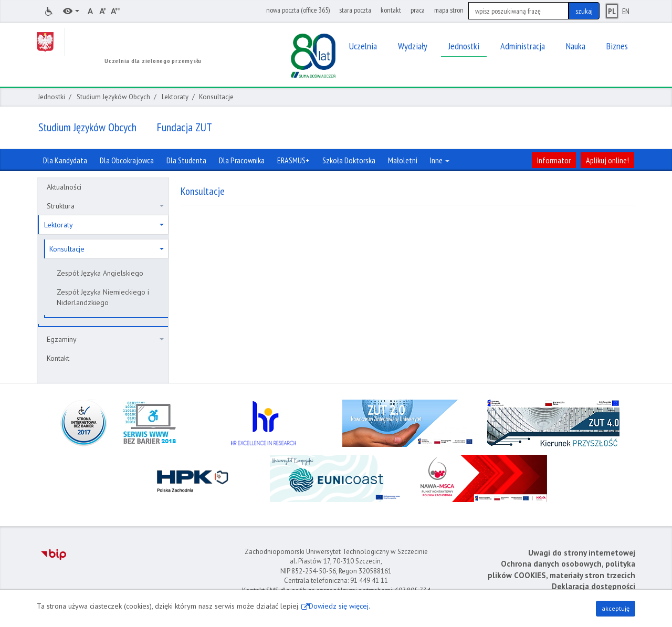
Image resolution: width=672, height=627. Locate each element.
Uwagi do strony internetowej (582, 553)
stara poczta (355, 10)
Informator (554, 160)
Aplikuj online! (607, 160)
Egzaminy (105, 339)
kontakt (391, 10)
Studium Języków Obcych (113, 97)
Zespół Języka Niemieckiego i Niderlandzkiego (103, 297)
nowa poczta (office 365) (298, 10)
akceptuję (616, 608)
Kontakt (58, 358)
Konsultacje (107, 249)
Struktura (105, 206)
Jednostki (51, 97)
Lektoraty (175, 97)
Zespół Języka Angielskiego (100, 273)
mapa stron (449, 10)
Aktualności (64, 187)
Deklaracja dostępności (594, 586)
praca (418, 10)
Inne (440, 160)
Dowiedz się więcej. (339, 606)
